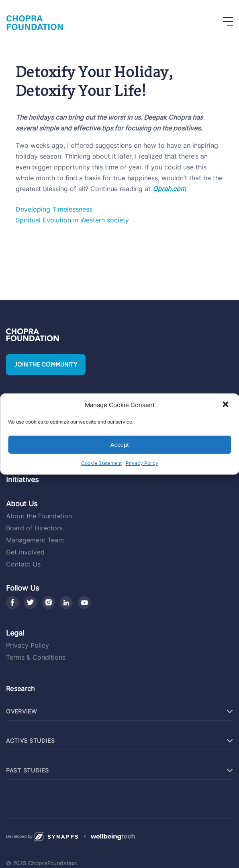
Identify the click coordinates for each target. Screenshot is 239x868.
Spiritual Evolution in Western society (72, 220)
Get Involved (25, 552)
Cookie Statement (101, 463)
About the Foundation (39, 516)
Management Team (35, 540)
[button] (226, 405)
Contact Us (23, 564)
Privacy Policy (142, 463)
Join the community (46, 365)
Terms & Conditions (36, 657)
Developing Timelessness (54, 209)
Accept (120, 445)
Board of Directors (34, 528)
